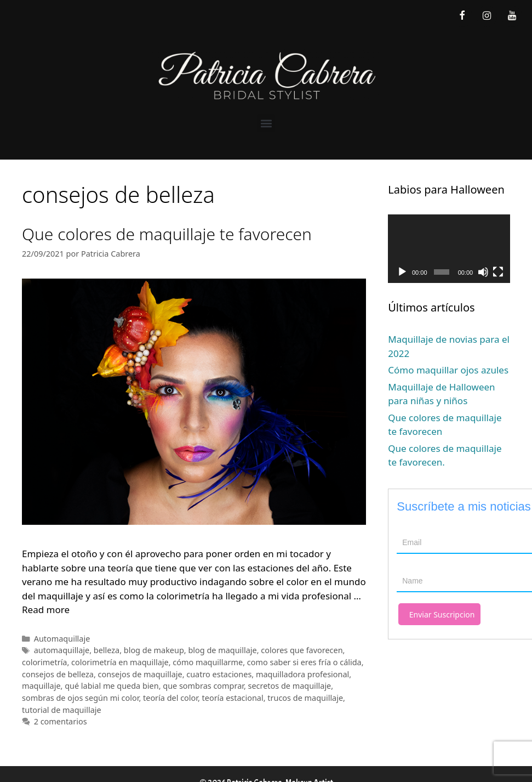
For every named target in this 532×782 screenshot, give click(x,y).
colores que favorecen (302, 650)
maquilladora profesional (302, 674)
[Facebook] (462, 16)
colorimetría (44, 662)
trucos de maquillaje (305, 698)
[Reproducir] (402, 272)
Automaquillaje (62, 639)
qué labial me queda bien (111, 686)
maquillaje (41, 686)
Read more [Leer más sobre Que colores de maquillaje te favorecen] (46, 610)
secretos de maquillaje (290, 686)
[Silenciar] (483, 272)
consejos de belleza (58, 674)
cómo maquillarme (208, 662)
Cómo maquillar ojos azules (448, 370)
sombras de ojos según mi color (80, 698)
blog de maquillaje (222, 650)
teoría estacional (233, 698)
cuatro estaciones (219, 674)
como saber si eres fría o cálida (304, 662)
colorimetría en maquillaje (120, 662)
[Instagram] (487, 16)
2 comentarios (61, 721)
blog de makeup (154, 650)
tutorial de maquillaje (62, 710)
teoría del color (170, 698)
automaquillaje (62, 650)
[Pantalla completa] (498, 272)
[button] (266, 123)
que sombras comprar (203, 686)
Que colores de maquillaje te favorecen (167, 234)
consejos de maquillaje (140, 674)
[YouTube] (512, 16)
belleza (107, 650)
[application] (449, 249)
